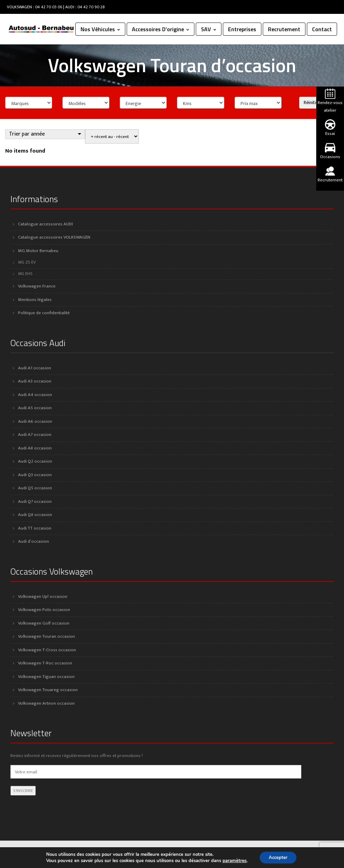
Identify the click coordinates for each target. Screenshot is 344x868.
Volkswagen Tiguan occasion (46, 677)
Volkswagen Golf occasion (44, 623)
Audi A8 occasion (35, 448)
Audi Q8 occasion (35, 515)
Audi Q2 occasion (35, 461)
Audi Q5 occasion (35, 488)
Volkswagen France (37, 286)
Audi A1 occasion (35, 368)
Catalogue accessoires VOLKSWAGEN (54, 237)
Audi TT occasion (35, 528)
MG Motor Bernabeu (38, 251)
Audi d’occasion (33, 541)
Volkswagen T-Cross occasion (47, 650)
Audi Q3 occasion (35, 475)
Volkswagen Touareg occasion (48, 690)
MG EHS (25, 274)
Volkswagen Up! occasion (43, 596)
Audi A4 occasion (35, 395)
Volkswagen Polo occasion (44, 610)
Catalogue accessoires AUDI (45, 224)
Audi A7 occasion (35, 435)
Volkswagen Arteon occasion (46, 703)
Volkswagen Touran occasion (47, 636)
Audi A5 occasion (35, 408)
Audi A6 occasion (35, 421)
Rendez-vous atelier (330, 101)
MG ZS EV (27, 262)
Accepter (278, 857)
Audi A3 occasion (35, 381)
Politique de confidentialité (44, 313)
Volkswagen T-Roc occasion (45, 663)
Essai (330, 128)
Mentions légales (35, 300)
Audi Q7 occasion (35, 501)
